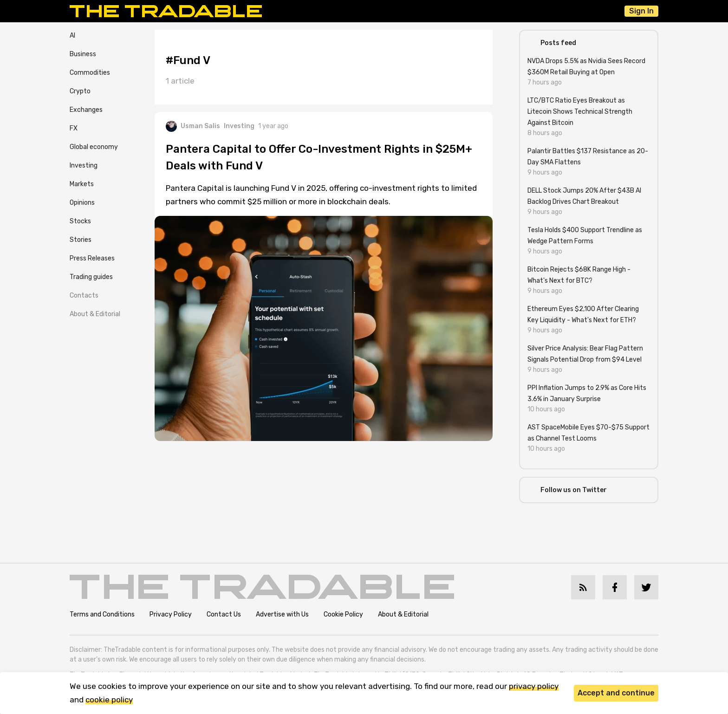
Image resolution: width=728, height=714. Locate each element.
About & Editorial (95, 314)
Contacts (84, 295)
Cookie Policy (343, 614)
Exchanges (86, 110)
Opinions (82, 203)
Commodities (90, 73)
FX (74, 128)
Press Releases (92, 258)
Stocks (80, 221)
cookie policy (109, 700)
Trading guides (91, 277)
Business (83, 54)
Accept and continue (616, 693)
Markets (82, 184)
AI (72, 36)
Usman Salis (193, 126)
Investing (84, 166)
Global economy (94, 147)
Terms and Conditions (102, 614)
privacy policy (534, 686)
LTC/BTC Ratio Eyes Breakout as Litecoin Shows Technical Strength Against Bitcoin (580, 112)
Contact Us (224, 614)
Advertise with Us (282, 614)
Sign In (641, 11)
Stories (81, 240)
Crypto (80, 91)
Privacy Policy (171, 614)
